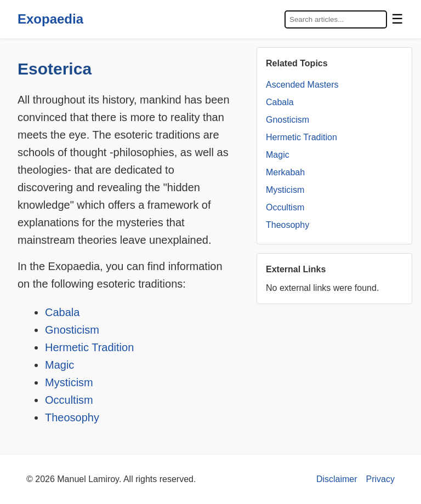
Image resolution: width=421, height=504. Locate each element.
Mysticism (69, 382)
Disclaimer (337, 479)
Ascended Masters (302, 85)
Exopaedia (50, 19)
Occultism (69, 400)
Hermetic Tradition (89, 347)
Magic (59, 365)
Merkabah (285, 172)
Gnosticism (72, 330)
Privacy (380, 479)
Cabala (62, 312)
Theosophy (72, 417)
